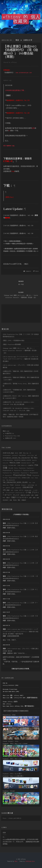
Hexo (16, 861)
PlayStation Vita (7, 473)
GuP (36, 455)
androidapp (31, 485)
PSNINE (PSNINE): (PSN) (11, 741)
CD (30, 453)
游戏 (34, 498)
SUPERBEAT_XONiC (26, 478)
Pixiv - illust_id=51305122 (12, 818)
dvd (4, 488)
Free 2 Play (31, 455)
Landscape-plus (30, 861)
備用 (16, 702)
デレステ (16, 495)
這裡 (25, 669)
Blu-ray (26, 453)
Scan (32, 478)
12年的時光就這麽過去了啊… (15, 90)
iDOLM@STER (28, 487)
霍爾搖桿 (24, 500)
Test (30, 483)
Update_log (6, 485)
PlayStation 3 (30, 468)
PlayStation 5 (18, 470)
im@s (12, 490)
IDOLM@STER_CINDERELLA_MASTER (23, 460)
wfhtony (17, 695)
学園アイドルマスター (20, 497)
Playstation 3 (25, 473)
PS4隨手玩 (8, 433)
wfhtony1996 (18, 698)
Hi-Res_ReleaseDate (8, 460)
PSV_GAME (11, 468)
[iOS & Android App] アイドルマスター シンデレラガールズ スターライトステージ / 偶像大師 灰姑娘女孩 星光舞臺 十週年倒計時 (21, 631)
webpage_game (28, 490)
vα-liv (21, 490)
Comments (28, 271)
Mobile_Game (15, 463)
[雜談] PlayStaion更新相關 (12, 344)
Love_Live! (6, 463)
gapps (13, 488)
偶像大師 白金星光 (25, 495)
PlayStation (22, 468)
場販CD (8, 498)
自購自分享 (28, 40)
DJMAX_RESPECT (23, 455)
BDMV (21, 453)
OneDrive (5, 465)
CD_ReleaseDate (7, 455)
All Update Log (9, 146)
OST (33, 463)
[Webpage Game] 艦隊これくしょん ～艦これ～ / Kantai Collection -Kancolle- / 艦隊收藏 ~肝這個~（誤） (20, 350)
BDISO (17, 453)
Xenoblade (18, 485)
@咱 (33, 128)
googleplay (18, 488)
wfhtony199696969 (8, 685)
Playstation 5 (8, 475)
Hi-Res (34, 458)
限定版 (15, 500)
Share (37, 271)
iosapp (16, 490)
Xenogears (24, 485)
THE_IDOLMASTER (10, 480)
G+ (9, 131)
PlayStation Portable (29, 470)
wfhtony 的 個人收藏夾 (22, 19)
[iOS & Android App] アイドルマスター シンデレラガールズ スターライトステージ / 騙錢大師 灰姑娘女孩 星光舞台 (21, 359)
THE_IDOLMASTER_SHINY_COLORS (15, 482)
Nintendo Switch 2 (26, 463)
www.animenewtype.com (24, 73)
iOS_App (6, 490)
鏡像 (4, 833)
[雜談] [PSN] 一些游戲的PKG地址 (14, 340)
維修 (11, 500)
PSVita (16, 468)
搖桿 (30, 498)
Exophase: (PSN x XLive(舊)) (12, 774)
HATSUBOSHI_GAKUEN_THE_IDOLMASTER (16, 458)
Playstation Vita (15, 478)
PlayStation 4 (8, 470)
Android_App (8, 453)
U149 (34, 483)
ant (36, 485)
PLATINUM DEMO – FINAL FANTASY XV (17, 465)
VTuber (12, 485)
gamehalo (8, 488)
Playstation (16, 473)
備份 (32, 495)
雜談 (17, 40)
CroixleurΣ (15, 455)
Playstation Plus (11, 436)
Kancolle (34, 460)
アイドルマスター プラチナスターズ (15, 493)
